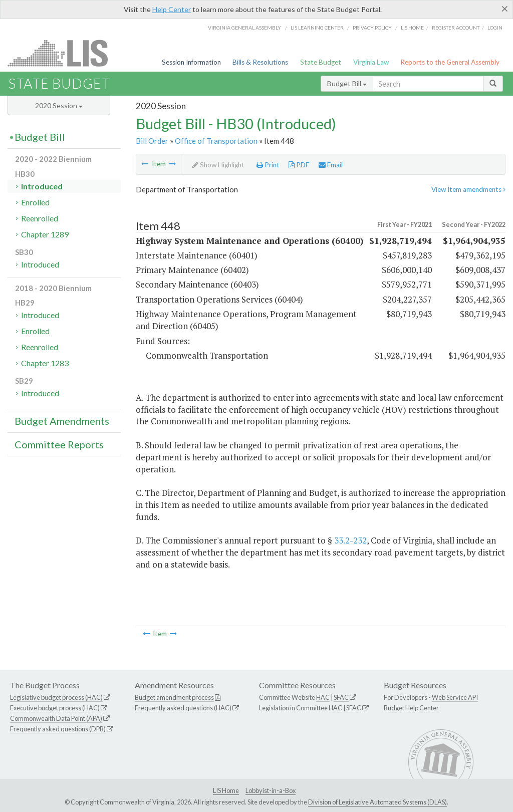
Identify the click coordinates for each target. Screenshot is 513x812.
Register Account (456, 28)
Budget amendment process (174, 697)
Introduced (42, 186)
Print (268, 165)
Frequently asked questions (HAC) (183, 708)
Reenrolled (40, 218)
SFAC (341, 697)
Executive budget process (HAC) (55, 708)
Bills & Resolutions (260, 62)
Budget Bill (347, 83)
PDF (299, 165)
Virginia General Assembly (244, 28)
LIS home (412, 28)
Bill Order (152, 141)
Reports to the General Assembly (450, 62)
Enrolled (35, 202)
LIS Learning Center (317, 28)
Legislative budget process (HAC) (56, 697)
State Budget (321, 62)
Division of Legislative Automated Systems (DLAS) (377, 802)
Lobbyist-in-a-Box (271, 790)
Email (331, 165)
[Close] (505, 9)
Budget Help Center (411, 708)
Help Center (172, 9)
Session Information (191, 62)
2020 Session (59, 105)
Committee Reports (59, 444)
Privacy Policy (372, 28)
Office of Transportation (216, 141)
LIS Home (226, 790)
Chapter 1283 (45, 363)
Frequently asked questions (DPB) (58, 729)
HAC (323, 697)
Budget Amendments (62, 421)
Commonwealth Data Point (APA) (56, 718)
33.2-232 (350, 540)
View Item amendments (468, 189)
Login (495, 28)
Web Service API (455, 697)
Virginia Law (371, 62)
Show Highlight (218, 165)
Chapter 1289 (45, 234)
